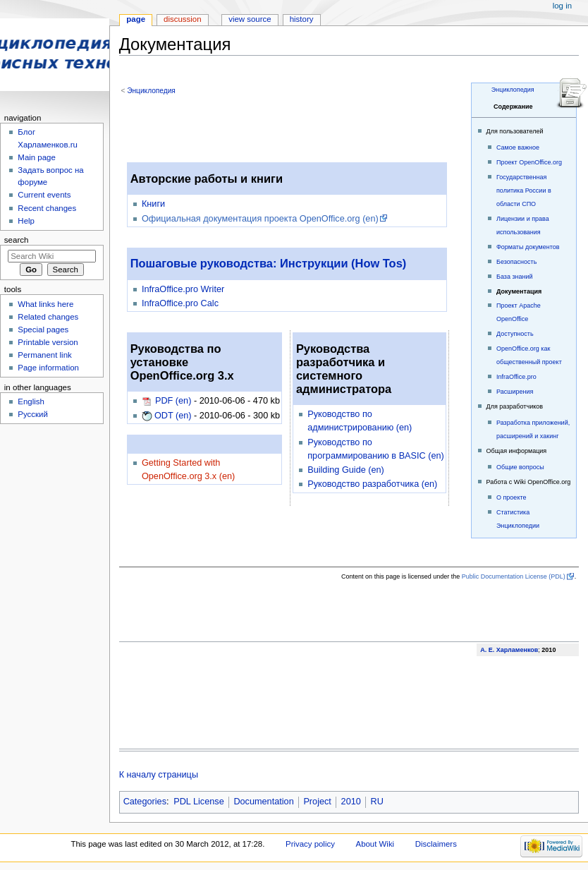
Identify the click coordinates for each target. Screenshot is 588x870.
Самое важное (518, 147)
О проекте (511, 497)
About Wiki (375, 844)
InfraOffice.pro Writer (183, 289)
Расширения (515, 392)
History (302, 19)
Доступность (515, 334)
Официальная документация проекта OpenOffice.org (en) (260, 219)
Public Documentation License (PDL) (514, 576)
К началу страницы (159, 775)
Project (317, 802)
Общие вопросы (520, 467)
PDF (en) (173, 401)
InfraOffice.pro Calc (180, 303)
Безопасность (516, 262)
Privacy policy (310, 844)
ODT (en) (173, 416)
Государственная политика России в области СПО (524, 191)
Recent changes (47, 208)
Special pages (43, 330)
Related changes (48, 317)
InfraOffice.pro (516, 377)
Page (136, 19)
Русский (33, 414)
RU (377, 802)
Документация (519, 291)
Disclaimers (436, 844)
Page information (48, 368)
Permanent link (44, 355)
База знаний (515, 277)
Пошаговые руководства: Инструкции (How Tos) (269, 263)
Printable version (48, 342)
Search (17, 240)
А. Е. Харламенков (509, 650)
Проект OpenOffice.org (529, 162)
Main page (37, 157)
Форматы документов (528, 247)
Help (26, 221)
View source (250, 19)
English (31, 401)
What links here (45, 304)
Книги (153, 204)
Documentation (263, 802)
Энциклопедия (513, 90)
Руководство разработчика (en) (372, 484)
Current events (44, 195)
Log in (562, 6)
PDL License (198, 802)
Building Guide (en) (346, 470)
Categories (145, 802)
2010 (351, 802)
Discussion (182, 19)
